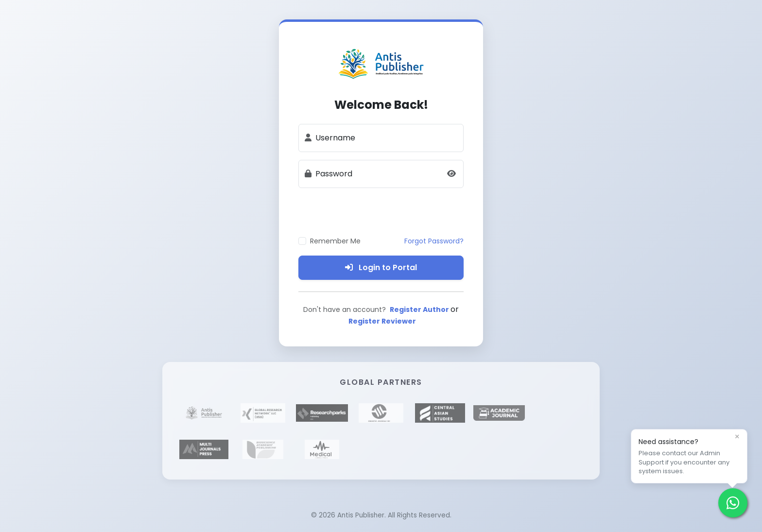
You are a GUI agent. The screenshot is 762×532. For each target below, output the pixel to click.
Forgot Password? (434, 241)
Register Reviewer (382, 321)
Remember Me (335, 241)
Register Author (420, 309)
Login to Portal (381, 267)
